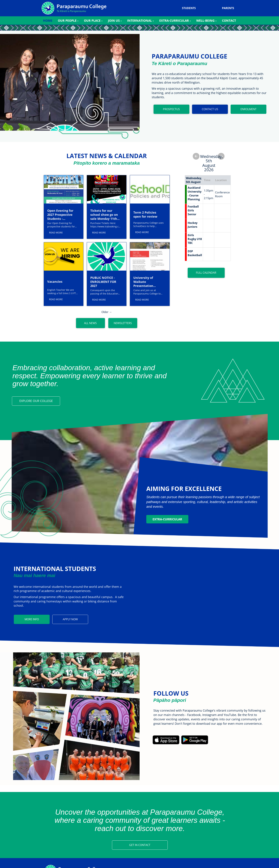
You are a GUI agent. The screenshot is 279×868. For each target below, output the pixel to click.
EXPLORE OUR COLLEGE (36, 401)
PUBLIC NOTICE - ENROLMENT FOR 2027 (103, 282)
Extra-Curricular (167, 519)
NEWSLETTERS (123, 323)
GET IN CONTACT (140, 845)
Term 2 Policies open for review (145, 214)
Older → (107, 312)
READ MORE (56, 233)
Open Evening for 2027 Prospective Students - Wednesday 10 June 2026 (62, 215)
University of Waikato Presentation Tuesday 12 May (145, 282)
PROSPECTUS (171, 109)
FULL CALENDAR (206, 273)
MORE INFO (32, 619)
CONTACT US (210, 109)
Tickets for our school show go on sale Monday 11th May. (104, 215)
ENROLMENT (248, 109)
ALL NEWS (90, 323)
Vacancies (55, 282)
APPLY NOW (70, 619)
